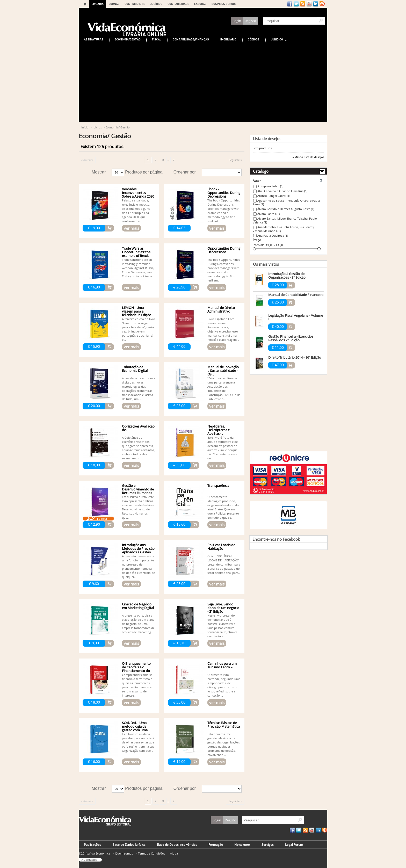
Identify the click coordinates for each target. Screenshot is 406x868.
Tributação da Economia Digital (135, 369)
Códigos (254, 39)
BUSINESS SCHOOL (224, 4)
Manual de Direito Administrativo (221, 309)
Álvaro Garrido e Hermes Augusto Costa (286, 209)
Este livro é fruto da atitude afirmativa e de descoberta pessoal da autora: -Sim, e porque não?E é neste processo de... (223, 448)
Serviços (268, 845)
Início (85, 127)
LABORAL (200, 4)
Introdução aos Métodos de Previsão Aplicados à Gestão (138, 548)
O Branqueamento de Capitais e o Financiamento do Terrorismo (136, 669)
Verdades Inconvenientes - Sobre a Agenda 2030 (138, 193)
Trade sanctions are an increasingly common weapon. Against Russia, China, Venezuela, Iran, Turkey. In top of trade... (138, 268)
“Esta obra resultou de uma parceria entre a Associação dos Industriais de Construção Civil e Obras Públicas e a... (224, 389)
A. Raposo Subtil (270, 186)
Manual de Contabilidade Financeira (296, 295)
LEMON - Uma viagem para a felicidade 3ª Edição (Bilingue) (137, 313)
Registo (250, 21)
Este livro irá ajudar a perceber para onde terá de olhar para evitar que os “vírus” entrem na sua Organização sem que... (138, 742)
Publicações (92, 845)
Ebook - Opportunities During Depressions (224, 193)
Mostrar (99, 172)
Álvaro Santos (269, 214)
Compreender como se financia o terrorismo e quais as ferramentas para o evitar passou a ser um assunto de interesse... (137, 685)
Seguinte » (235, 160)
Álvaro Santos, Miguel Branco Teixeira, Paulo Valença (285, 220)
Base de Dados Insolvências (177, 845)
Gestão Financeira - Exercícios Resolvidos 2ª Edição (291, 338)
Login (237, 21)
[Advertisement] (203, 83)
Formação (216, 845)
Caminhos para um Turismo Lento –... (222, 665)
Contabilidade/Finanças (191, 39)
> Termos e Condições (150, 853)
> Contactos (89, 860)
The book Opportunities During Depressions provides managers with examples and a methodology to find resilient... (224, 211)
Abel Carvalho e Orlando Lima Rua (282, 191)
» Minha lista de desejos (308, 157)
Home (85, 4)
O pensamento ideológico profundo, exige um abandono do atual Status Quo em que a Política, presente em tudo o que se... (223, 507)
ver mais (131, 228)
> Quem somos (123, 853)
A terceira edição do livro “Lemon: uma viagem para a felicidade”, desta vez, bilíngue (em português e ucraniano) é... (139, 329)
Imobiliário (228, 39)
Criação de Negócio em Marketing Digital (138, 606)
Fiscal (157, 39)
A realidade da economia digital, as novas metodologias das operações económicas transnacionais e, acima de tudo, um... (139, 389)
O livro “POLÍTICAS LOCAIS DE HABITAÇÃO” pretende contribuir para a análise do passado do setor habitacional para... (224, 564)
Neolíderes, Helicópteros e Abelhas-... (219, 430)
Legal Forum (294, 845)
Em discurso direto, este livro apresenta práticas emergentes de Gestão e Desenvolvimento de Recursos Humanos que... (138, 507)
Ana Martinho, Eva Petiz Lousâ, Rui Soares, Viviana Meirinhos (284, 229)
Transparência (218, 486)
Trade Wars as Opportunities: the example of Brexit (136, 252)
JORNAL (114, 4)
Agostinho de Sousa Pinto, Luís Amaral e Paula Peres (286, 202)
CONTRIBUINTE (135, 4)
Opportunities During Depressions (224, 250)
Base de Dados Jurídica (129, 845)
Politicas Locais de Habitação (221, 547)
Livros (98, 127)
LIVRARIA (98, 4)
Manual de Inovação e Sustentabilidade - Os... (223, 371)
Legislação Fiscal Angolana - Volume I (296, 317)
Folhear (102, 519)
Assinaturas (94, 39)
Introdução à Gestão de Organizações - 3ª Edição (287, 276)
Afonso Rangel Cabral (274, 196)
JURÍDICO (156, 4)
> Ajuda (173, 853)
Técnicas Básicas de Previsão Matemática (224, 725)
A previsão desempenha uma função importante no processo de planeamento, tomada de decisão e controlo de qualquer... (138, 566)
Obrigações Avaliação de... (138, 428)
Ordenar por (185, 172)
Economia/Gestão (128, 39)
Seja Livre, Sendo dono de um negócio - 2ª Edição (223, 608)
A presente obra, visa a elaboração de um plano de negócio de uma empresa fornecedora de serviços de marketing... (138, 624)
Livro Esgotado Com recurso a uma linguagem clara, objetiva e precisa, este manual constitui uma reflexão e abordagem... (223, 329)
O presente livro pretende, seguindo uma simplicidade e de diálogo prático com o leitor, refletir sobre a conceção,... (224, 685)
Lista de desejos (267, 139)
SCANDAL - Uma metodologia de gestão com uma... (136, 726)
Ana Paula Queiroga (273, 236)
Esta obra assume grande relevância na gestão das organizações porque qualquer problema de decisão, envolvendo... (224, 744)
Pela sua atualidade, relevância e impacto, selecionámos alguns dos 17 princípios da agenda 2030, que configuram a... (136, 211)
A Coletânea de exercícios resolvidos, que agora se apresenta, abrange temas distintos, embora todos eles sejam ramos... (138, 448)
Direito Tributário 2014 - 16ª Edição (295, 357)
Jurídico (276, 40)
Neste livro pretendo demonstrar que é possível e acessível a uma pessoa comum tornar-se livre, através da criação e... (222, 626)
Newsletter (242, 845)
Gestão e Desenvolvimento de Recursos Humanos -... (138, 491)
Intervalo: (259, 245)
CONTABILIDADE (178, 4)
